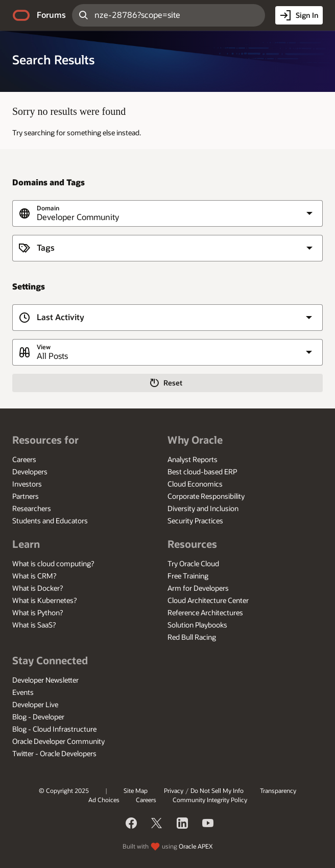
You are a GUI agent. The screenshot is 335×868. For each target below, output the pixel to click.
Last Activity (61, 317)
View (44, 347)
